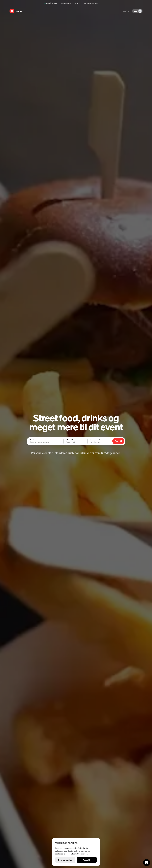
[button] (76, 441)
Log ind (126, 11)
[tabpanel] (76, 441)
